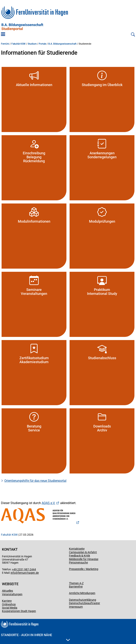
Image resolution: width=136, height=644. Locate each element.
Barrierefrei (76, 587)
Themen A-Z (76, 583)
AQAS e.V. (48, 503)
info (13, 573)
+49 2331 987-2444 (24, 569)
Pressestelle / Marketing (84, 569)
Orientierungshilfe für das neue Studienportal (35, 481)
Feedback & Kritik (79, 556)
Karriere (7, 601)
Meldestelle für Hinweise (84, 559)
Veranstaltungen (12, 594)
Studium (32, 44)
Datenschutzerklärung (83, 600)
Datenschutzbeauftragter (85, 603)
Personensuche (78, 562)
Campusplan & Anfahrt (83, 552)
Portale (42, 44)
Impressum (76, 607)
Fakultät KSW (18, 44)
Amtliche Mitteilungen (82, 593)
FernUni (5, 44)
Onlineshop (9, 604)
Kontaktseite (77, 549)
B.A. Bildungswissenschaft (22, 27)
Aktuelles (7, 591)
